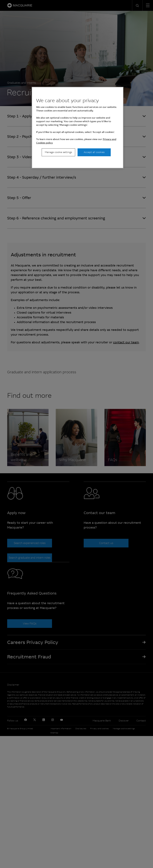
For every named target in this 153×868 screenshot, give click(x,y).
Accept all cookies (94, 152)
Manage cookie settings (58, 152)
